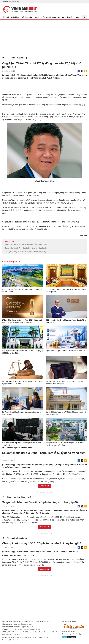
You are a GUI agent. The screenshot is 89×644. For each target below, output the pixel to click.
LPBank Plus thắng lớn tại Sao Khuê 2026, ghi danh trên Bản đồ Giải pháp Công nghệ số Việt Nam (23, 321)
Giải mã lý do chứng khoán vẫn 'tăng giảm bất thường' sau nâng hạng (22, 444)
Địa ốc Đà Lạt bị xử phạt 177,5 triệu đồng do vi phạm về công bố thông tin (66, 413)
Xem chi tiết (44, 486)
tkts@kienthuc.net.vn (13, 640)
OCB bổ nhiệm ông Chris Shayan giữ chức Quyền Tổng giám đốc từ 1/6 (66, 321)
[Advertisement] (44, 37)
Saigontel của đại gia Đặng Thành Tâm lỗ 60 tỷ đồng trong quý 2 (28, 244)
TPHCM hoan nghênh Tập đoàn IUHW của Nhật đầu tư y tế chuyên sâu (66, 290)
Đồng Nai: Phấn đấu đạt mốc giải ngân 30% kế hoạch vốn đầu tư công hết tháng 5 (65, 444)
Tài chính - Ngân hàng (11, 17)
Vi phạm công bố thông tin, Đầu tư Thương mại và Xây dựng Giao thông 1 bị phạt (22, 383)
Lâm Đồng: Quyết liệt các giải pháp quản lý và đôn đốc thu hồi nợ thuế (22, 290)
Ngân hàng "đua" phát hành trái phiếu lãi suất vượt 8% (65, 351)
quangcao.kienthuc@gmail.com (76, 634)
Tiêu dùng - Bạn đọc (74, 17)
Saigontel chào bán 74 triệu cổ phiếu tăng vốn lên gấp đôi (26, 248)
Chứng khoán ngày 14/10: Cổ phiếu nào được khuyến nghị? (27, 252)
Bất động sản (27, 17)
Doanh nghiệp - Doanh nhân (45, 17)
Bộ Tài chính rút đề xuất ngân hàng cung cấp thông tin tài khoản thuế (22, 413)
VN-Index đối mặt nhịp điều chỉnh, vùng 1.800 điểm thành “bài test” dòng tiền (64, 383)
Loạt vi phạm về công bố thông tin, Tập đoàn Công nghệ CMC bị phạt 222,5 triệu (23, 352)
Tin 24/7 (61, 17)
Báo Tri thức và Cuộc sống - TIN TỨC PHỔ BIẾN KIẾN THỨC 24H (20, 9)
